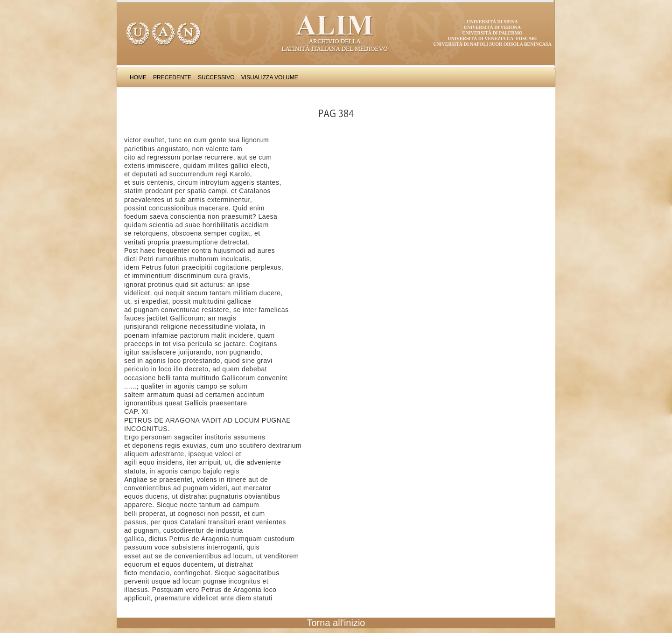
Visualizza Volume (270, 77)
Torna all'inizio (336, 623)
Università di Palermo (492, 33)
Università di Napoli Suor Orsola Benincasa (492, 44)
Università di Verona (492, 27)
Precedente (172, 77)
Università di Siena (492, 22)
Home (138, 77)
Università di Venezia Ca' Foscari (493, 38)
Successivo (216, 77)
